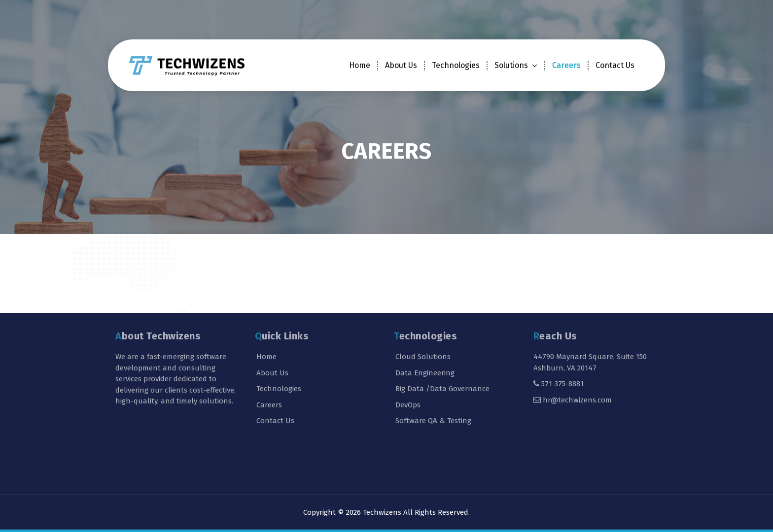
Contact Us (615, 65)
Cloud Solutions (423, 327)
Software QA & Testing (433, 391)
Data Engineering (425, 342)
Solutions (511, 65)
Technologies (456, 65)
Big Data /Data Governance (442, 359)
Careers (566, 65)
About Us (401, 65)
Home (360, 65)
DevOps (408, 374)
